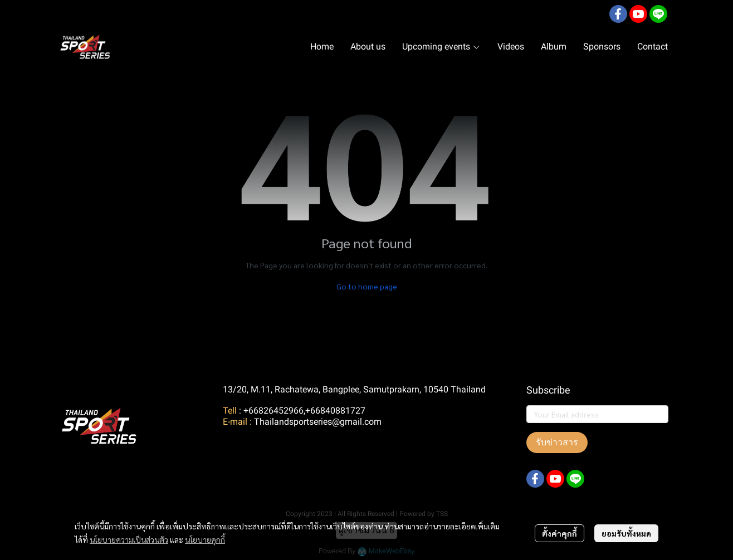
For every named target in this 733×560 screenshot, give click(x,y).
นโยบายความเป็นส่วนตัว (129, 539)
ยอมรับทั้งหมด (626, 533)
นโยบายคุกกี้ (205, 539)
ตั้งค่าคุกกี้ (559, 533)
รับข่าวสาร (557, 442)
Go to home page (367, 286)
